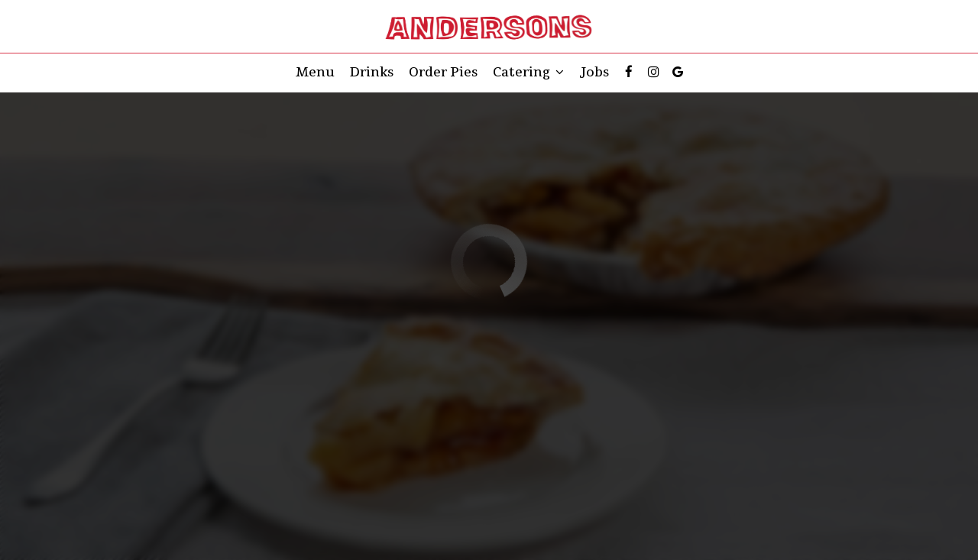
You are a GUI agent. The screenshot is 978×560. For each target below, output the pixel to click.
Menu (315, 73)
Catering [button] (528, 73)
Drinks (372, 73)
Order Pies (443, 73)
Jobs (594, 73)
